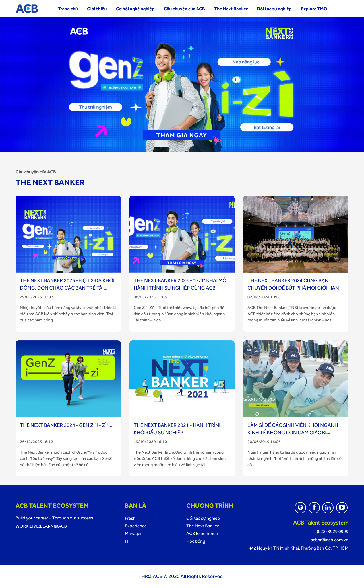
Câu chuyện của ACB (184, 9)
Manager (133, 533)
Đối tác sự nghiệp (274, 9)
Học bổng (196, 541)
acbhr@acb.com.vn (329, 540)
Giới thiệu (97, 9)
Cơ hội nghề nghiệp (135, 9)
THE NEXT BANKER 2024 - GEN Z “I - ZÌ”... (66, 425)
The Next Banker (231, 9)
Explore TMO (314, 9)
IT (127, 541)
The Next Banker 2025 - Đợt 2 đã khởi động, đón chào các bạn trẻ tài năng (67, 288)
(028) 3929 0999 (333, 531)
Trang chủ (68, 9)
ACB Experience (202, 533)
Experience (136, 526)
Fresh (130, 518)
